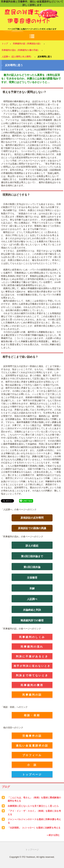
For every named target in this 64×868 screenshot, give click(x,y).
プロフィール (32, 755)
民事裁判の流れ (32, 647)
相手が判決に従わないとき (32, 666)
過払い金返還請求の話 (32, 746)
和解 (32, 588)
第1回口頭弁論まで (32, 556)
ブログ (6, 787)
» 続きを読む (53, 835)
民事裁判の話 (32, 695)
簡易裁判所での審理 (32, 620)
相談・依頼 (32, 715)
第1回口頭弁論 (32, 567)
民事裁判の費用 (32, 685)
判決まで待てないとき (32, 675)
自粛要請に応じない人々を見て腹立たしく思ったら (33, 806)
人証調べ (32, 599)
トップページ (32, 774)
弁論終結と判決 (32, 610)
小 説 (32, 765)
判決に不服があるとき (32, 656)
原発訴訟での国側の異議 (32, 528)
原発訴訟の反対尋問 (32, 518)
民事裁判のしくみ (32, 637)
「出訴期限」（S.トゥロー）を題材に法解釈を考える (34, 828)
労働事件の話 (32, 736)
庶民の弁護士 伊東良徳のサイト (32, 12)
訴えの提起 (32, 546)
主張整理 (32, 578)
